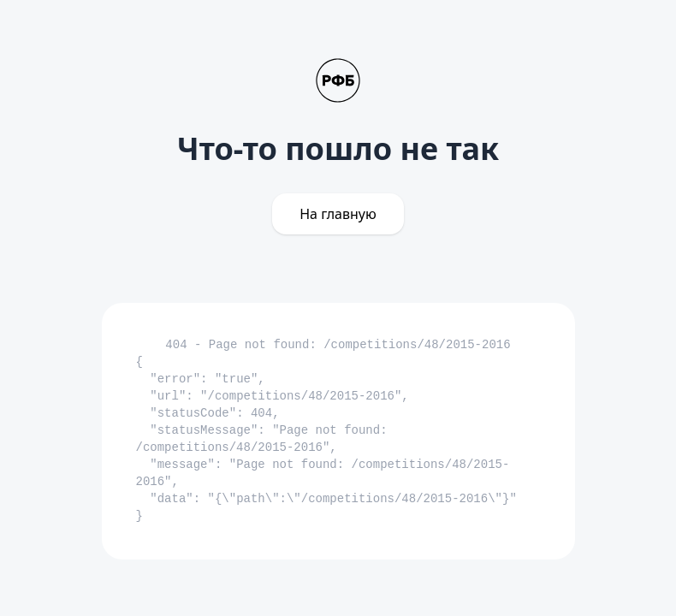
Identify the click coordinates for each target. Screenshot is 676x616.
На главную (338, 214)
